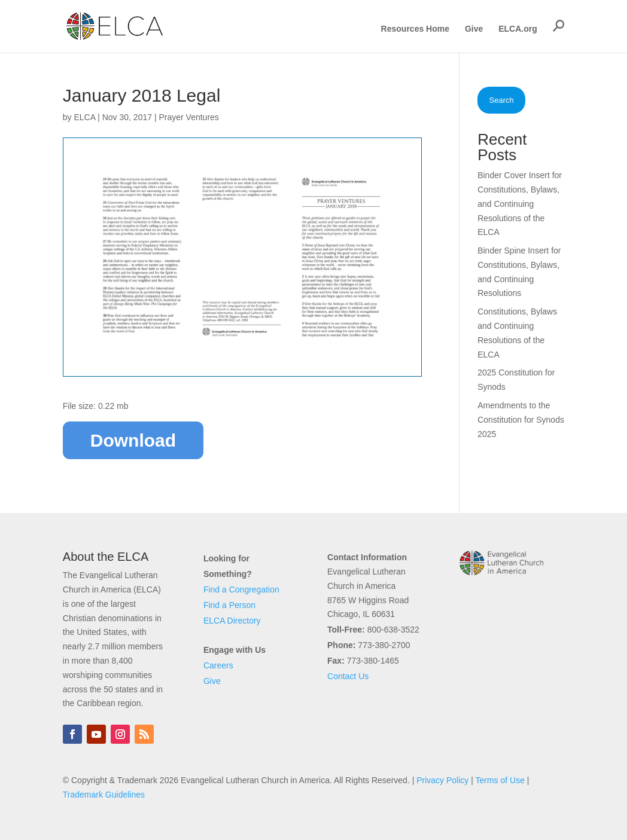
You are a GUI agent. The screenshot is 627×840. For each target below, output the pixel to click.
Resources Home (415, 29)
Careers (218, 665)
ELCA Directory (232, 621)
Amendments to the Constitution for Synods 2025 (521, 420)
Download (133, 440)
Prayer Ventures (188, 117)
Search (502, 100)
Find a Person (229, 605)
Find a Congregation (241, 589)
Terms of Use (500, 780)
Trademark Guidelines (104, 795)
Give (474, 29)
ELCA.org (518, 29)
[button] (559, 26)
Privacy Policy (442, 780)
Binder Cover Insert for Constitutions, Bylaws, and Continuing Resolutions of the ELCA (520, 204)
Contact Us (348, 676)
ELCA (84, 117)
